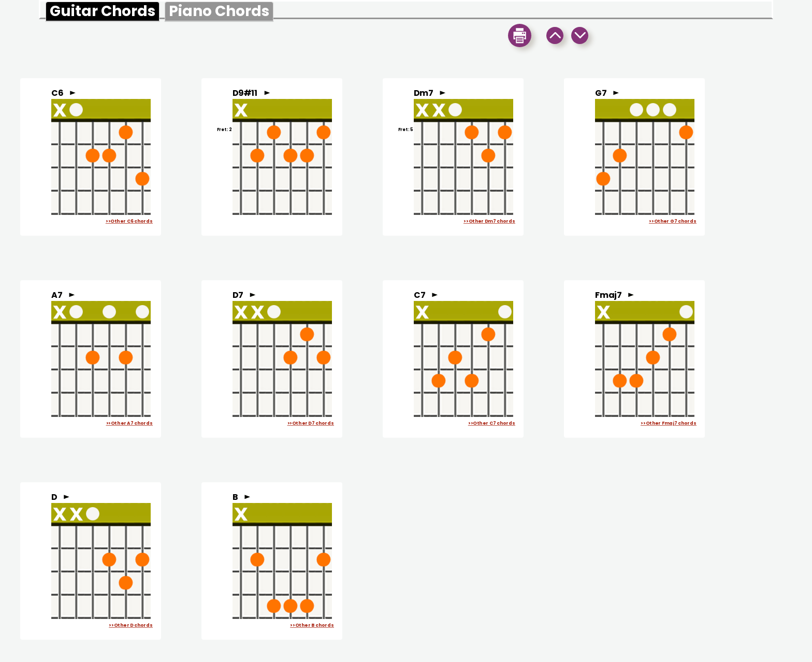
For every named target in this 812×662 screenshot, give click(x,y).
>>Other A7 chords (129, 423)
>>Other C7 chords (492, 423)
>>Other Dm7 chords (489, 221)
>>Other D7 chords (311, 423)
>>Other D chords (131, 625)
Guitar (103, 11)
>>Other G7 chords (673, 221)
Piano (219, 11)
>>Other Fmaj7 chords (669, 423)
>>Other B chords (312, 625)
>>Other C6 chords (129, 221)
